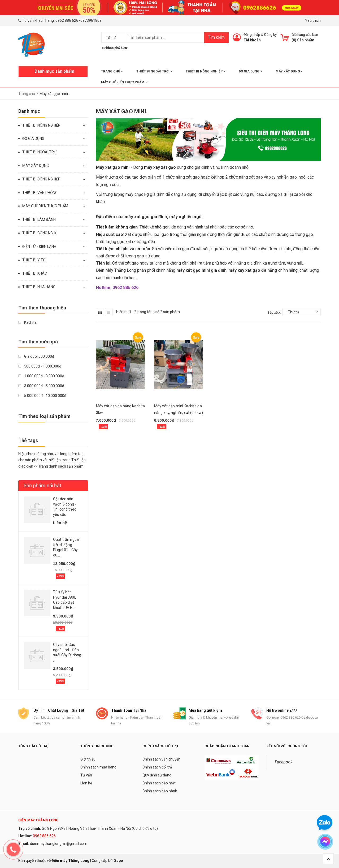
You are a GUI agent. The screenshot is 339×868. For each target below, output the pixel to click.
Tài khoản (252, 40)
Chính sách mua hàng (98, 767)
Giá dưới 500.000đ (36, 356)
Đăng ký (270, 35)
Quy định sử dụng (157, 775)
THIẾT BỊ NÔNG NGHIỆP (206, 71)
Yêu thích (313, 20)
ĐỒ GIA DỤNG (251, 71)
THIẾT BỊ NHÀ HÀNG (39, 287)
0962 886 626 (67, 20)
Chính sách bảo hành (160, 791)
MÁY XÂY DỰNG (289, 71)
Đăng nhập (252, 35)
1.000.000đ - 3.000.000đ (41, 376)
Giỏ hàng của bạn (305, 35)
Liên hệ (86, 783)
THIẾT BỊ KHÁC (35, 273)
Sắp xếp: (274, 312)
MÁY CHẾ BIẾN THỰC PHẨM (124, 82)
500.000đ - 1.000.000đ (40, 366)
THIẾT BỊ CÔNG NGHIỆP (41, 179)
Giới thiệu (88, 759)
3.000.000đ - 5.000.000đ (41, 386)
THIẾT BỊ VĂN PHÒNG (40, 193)
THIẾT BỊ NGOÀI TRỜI (154, 71)
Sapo (119, 861)
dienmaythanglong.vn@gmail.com (59, 844)
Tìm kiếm (216, 37)
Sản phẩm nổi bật (42, 485)
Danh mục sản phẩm (54, 71)
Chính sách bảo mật (159, 783)
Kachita (27, 322)
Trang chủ (112, 71)
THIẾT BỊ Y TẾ (34, 260)
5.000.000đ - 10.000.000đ (42, 396)
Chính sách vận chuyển (161, 759)
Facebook (284, 762)
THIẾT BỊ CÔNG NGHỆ (40, 233)
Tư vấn (86, 775)
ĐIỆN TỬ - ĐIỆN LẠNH (39, 247)
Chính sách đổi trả (157, 767)
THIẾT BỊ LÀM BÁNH (39, 219)
